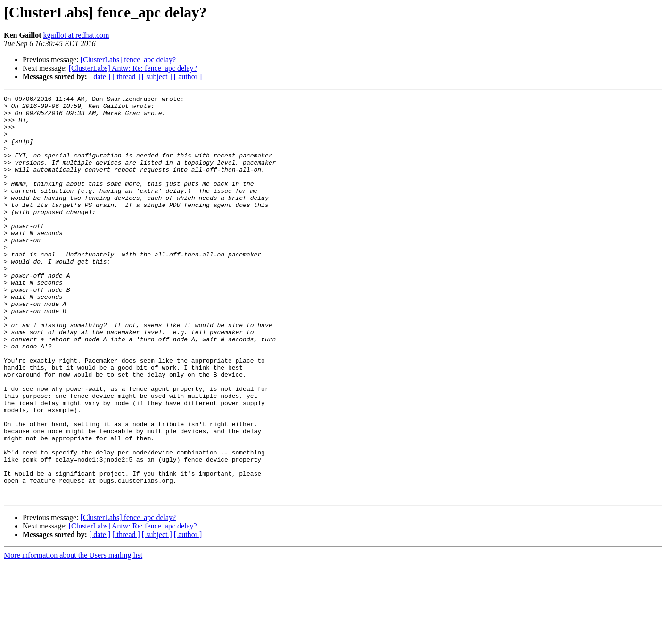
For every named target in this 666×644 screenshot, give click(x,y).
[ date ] (100, 77)
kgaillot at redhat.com (76, 35)
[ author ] (188, 77)
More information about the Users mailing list (73, 636)
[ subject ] (157, 77)
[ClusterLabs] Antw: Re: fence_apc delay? (133, 68)
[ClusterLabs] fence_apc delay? (128, 60)
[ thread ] (126, 77)
